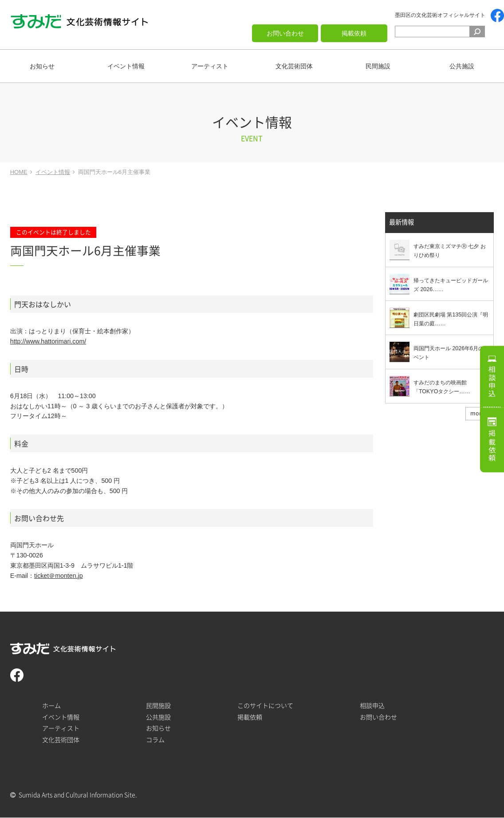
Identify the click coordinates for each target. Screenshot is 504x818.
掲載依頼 (354, 33)
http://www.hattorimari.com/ (48, 341)
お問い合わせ (285, 33)
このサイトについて (265, 705)
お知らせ (42, 66)
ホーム (51, 705)
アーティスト (210, 66)
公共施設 (462, 66)
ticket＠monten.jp (59, 576)
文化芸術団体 (294, 66)
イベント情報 (126, 66)
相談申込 (492, 381)
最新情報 (402, 223)
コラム (155, 740)
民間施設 (378, 66)
